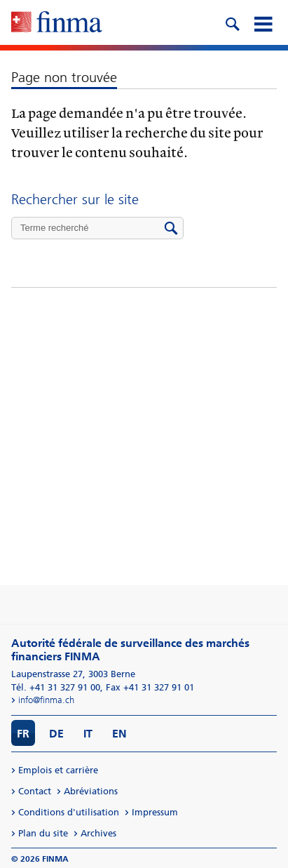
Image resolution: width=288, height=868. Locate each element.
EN (119, 734)
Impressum (155, 812)
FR (23, 734)
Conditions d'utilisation (69, 812)
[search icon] (232, 22)
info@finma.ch (46, 700)
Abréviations (91, 791)
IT (88, 734)
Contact (35, 791)
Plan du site (43, 833)
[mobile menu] (263, 22)
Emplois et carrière (58, 770)
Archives (98, 833)
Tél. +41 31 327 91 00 (56, 687)
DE (56, 734)
